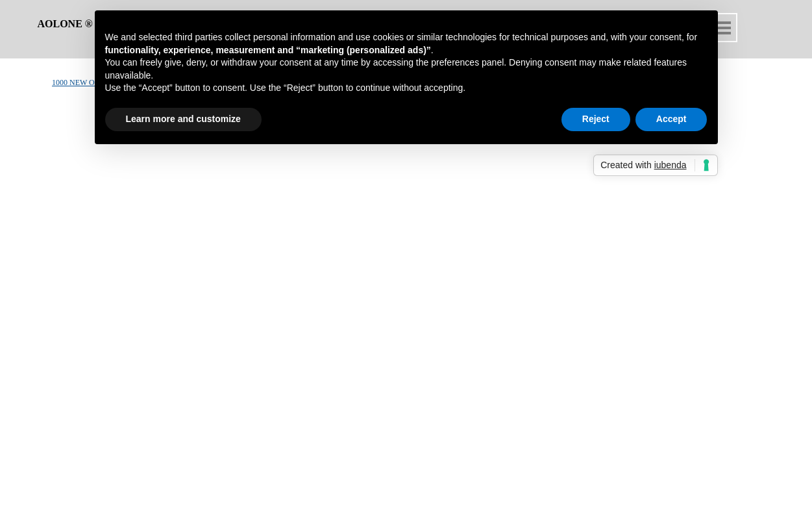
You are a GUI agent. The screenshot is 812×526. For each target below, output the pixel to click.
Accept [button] (671, 119)
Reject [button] (596, 119)
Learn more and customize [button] (183, 119)
